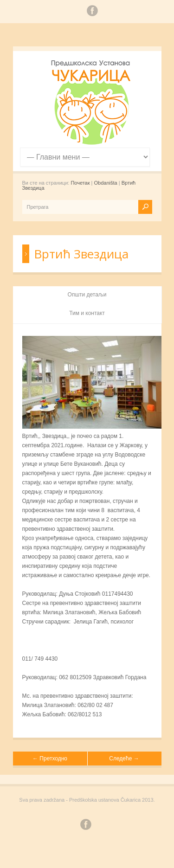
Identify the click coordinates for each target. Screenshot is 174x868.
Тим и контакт (87, 313)
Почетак (80, 183)
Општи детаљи (87, 295)
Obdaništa (106, 183)
